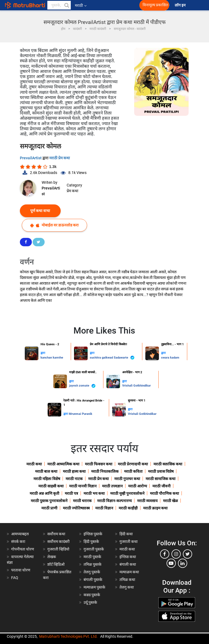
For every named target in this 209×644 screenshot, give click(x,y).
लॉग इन (181, 5)
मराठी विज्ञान (104, 508)
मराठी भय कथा (94, 493)
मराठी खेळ (170, 501)
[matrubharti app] (122, 5)
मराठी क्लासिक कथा (168, 464)
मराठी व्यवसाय (147, 501)
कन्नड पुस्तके (92, 595)
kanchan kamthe (52, 358)
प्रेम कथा (73, 191)
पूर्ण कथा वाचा (40, 211)
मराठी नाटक (74, 479)
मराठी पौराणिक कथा (165, 493)
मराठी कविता (133, 471)
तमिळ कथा (127, 580)
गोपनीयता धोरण (23, 549)
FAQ (15, 578)
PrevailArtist (31, 158)
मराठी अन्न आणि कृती (44, 493)
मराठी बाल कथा (46, 471)
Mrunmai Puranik (81, 414)
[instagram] (176, 554)
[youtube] (171, 563)
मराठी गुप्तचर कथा (127, 479)
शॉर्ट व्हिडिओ (56, 564)
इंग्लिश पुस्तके (93, 534)
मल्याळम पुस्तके (94, 587)
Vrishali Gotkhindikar (136, 386)
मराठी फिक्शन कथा (99, 464)
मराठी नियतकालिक (105, 471)
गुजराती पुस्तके (94, 549)
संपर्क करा (18, 542)
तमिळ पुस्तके (93, 564)
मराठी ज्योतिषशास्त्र (76, 508)
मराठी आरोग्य (138, 486)
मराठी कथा (34, 464)
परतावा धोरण (21, 570)
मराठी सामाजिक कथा (161, 479)
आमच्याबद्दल (20, 534)
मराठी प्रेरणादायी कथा (133, 464)
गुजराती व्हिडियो (58, 549)
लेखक (52, 557)
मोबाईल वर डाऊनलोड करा (54, 225)
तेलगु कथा (127, 587)
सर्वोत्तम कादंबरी (59, 542)
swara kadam (170, 358)
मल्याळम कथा (129, 572)
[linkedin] (183, 563)
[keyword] (59, 5)
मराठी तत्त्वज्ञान (112, 486)
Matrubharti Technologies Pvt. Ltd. (68, 636)
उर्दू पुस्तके (90, 602)
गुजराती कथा (129, 542)
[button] (66, 5)
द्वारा (43, 353)
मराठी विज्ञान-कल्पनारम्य (114, 501)
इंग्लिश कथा (128, 557)
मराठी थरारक (82, 501)
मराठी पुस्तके (92, 557)
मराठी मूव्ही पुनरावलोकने (127, 493)
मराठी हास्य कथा (74, 471)
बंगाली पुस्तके (93, 580)
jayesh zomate (82, 386)
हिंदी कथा (126, 534)
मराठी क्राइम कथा (155, 508)
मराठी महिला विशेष (47, 479)
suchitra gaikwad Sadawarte (112, 358)
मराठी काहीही (128, 508)
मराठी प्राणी (49, 508)
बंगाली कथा (128, 564)
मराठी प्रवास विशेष (161, 471)
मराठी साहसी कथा (51, 486)
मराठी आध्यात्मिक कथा (63, 464)
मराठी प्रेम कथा (60, 158)
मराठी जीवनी (162, 486)
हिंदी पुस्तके (91, 542)
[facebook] (165, 554)
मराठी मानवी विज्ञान (83, 486)
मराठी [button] (81, 5)
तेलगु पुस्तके (92, 572)
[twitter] (188, 554)
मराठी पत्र (71, 493)
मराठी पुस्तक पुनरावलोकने (49, 501)
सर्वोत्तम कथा (56, 534)
